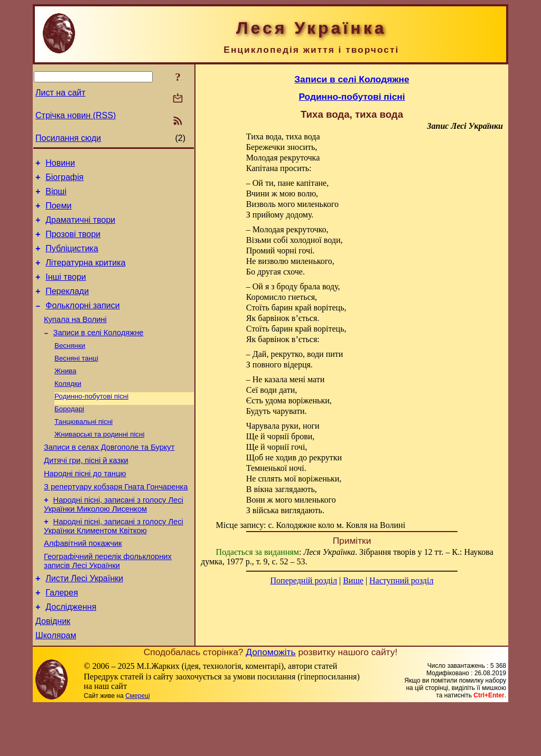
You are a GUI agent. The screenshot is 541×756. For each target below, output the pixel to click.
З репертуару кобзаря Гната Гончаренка (116, 522)
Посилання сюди (68, 138)
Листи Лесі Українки (84, 622)
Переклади (67, 307)
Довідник (53, 669)
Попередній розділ (304, 580)
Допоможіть (270, 702)
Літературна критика (85, 275)
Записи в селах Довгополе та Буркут (109, 478)
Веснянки (70, 367)
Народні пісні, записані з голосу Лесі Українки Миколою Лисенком (114, 541)
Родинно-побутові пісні (91, 422)
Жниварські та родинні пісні (99, 463)
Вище (353, 580)
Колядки (68, 408)
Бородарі (69, 436)
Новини (60, 164)
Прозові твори (73, 244)
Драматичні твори (80, 228)
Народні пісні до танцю (85, 507)
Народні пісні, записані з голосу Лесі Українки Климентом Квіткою (114, 565)
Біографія (64, 180)
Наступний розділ (401, 580)
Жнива (65, 395)
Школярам (56, 685)
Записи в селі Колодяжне (99, 353)
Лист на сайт (60, 93)
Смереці (137, 745)
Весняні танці (76, 381)
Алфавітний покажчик (83, 583)
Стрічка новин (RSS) (76, 115)
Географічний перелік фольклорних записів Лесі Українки (108, 603)
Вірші (56, 196)
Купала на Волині (75, 338)
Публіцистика (72, 259)
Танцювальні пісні (83, 450)
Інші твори (66, 291)
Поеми (58, 212)
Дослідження (71, 653)
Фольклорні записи (82, 323)
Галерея (62, 637)
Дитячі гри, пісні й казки (86, 493)
